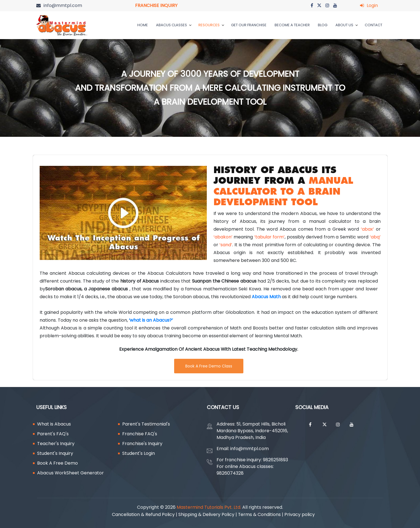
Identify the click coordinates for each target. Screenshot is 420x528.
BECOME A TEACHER (292, 25)
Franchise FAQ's (140, 434)
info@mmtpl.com (63, 5)
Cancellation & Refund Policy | (145, 514)
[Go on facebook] (312, 5)
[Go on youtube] (335, 5)
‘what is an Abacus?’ (151, 320)
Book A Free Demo (57, 463)
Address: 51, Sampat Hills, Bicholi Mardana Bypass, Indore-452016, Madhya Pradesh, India (252, 431)
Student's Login (139, 453)
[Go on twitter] (319, 5)
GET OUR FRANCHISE (249, 25)
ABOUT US (347, 25)
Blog (323, 25)
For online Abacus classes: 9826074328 (245, 470)
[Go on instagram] (327, 5)
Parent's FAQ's (53, 434)
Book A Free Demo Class (209, 366)
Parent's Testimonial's (146, 424)
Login (372, 5)
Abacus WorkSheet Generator (70, 473)
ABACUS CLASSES (174, 25)
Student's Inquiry (55, 453)
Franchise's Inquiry (142, 444)
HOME (143, 25)
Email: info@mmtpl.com (243, 449)
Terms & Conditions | (261, 514)
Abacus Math (266, 297)
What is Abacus (54, 424)
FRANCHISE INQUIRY (156, 5)
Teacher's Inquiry (56, 444)
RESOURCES (211, 25)
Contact (374, 25)
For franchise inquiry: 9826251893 (252, 460)
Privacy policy (301, 514)
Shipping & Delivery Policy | (208, 514)
